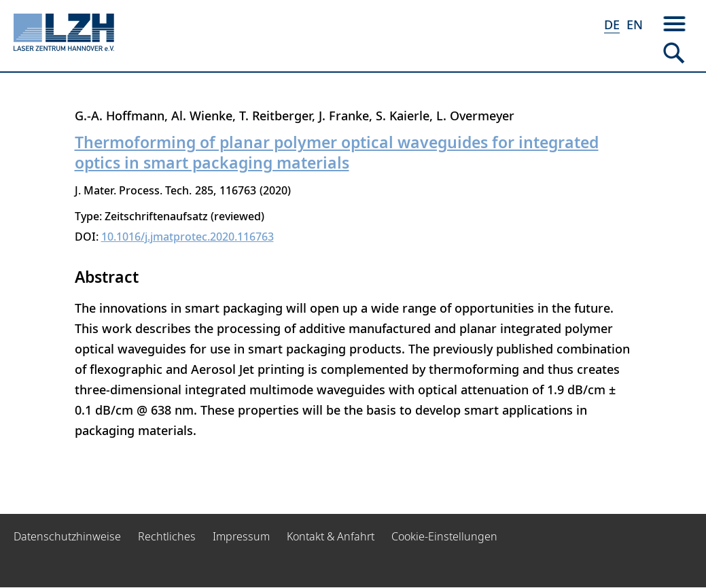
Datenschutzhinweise (67, 536)
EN (635, 24)
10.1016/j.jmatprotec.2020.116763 (188, 237)
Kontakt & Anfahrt (331, 536)
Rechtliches (167, 536)
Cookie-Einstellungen (444, 536)
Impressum (241, 536)
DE (612, 24)
